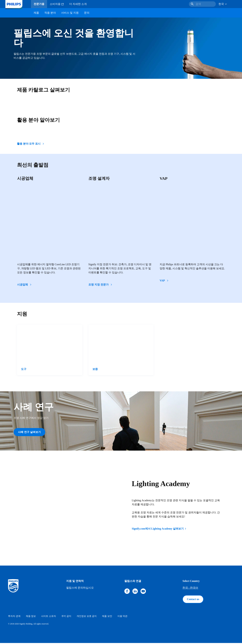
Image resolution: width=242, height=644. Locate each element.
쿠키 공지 (66, 617)
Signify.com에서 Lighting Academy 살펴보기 (159, 530)
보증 (95, 369)
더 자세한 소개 (78, 4)
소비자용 (57, 4)
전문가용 (39, 4)
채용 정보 (31, 617)
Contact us (193, 600)
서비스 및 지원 (70, 13)
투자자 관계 (14, 617)
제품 (36, 13)
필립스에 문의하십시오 (80, 589)
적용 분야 (50, 13)
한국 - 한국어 (190, 589)
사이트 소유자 (49, 617)
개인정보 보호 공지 (87, 617)
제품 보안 (107, 617)
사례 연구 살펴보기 (29, 432)
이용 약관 (123, 617)
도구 (24, 369)
